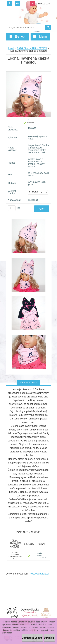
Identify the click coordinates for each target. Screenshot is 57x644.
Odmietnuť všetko (32, 638)
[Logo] (27, 15)
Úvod (11, 48)
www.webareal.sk (40, 574)
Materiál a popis (28, 382)
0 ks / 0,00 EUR (43, 4)
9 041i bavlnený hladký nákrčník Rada (15, 556)
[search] (48, 27)
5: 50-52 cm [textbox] (35, 192)
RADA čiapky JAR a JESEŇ (32, 48)
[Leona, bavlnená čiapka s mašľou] (29, 238)
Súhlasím (49, 638)
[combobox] (38, 192)
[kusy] (12, 208)
